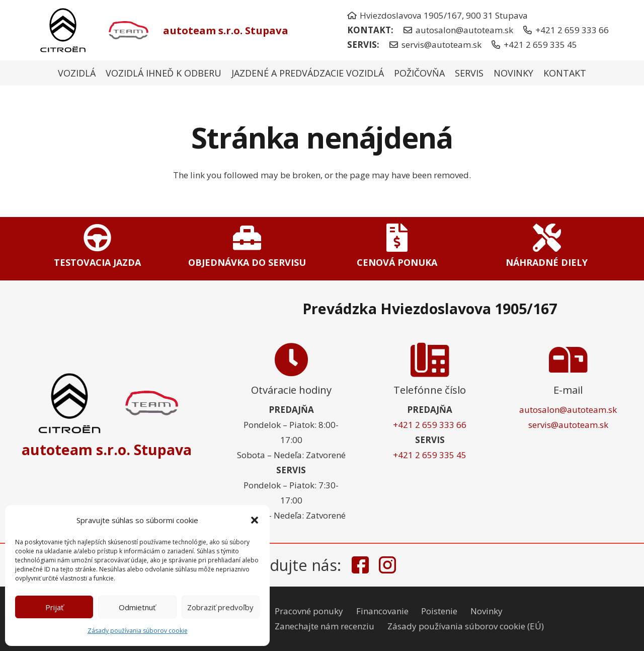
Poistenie (439, 611)
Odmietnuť (137, 607)
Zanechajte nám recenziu (325, 626)
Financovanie (382, 611)
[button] (255, 520)
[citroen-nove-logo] (63, 30)
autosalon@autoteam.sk (568, 410)
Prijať (54, 607)
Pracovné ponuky (309, 611)
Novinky (487, 611)
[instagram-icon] (387, 565)
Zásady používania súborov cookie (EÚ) (466, 626)
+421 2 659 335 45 (430, 455)
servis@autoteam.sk (568, 425)
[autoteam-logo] (127, 30)
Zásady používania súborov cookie (138, 631)
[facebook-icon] (360, 565)
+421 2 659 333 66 (430, 425)
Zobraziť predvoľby (220, 607)
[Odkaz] (98, 248)
